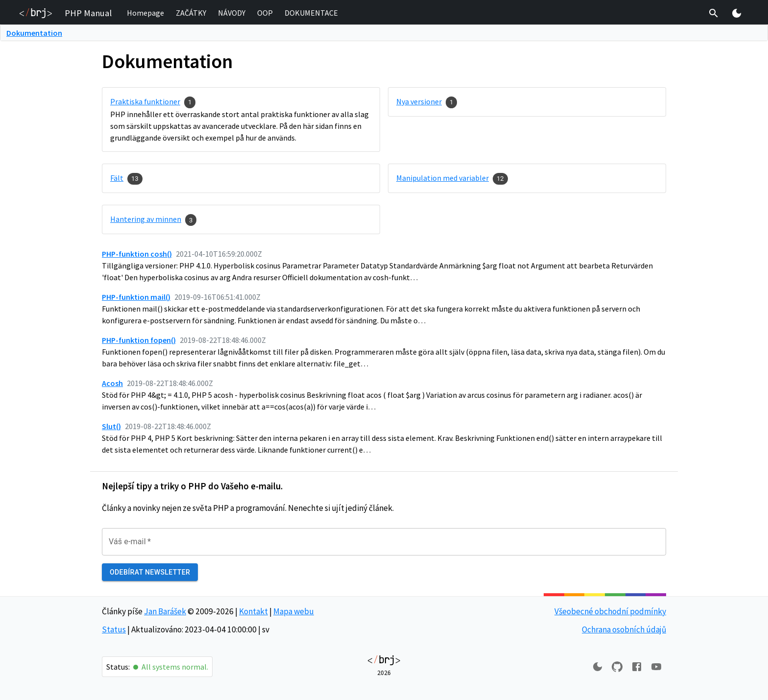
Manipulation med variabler (443, 178)
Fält (117, 178)
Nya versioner (419, 101)
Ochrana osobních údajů (624, 629)
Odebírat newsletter (150, 572)
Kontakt (253, 611)
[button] (145, 13)
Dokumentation (34, 33)
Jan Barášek (165, 611)
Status (114, 629)
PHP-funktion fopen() (139, 340)
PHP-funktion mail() (136, 297)
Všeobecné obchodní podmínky (610, 611)
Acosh (112, 383)
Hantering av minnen (146, 219)
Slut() (111, 426)
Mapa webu (294, 611)
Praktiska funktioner (145, 101)
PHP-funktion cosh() (137, 254)
